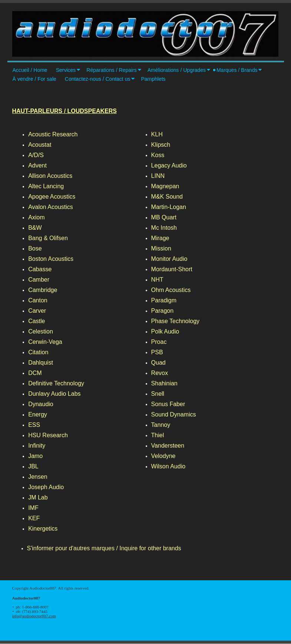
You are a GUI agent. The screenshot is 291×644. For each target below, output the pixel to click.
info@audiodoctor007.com (34, 616)
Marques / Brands (237, 70)
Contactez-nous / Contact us (98, 79)
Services (66, 70)
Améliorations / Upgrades (177, 70)
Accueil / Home (30, 70)
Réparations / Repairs (111, 70)
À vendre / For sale (34, 79)
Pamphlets (153, 79)
